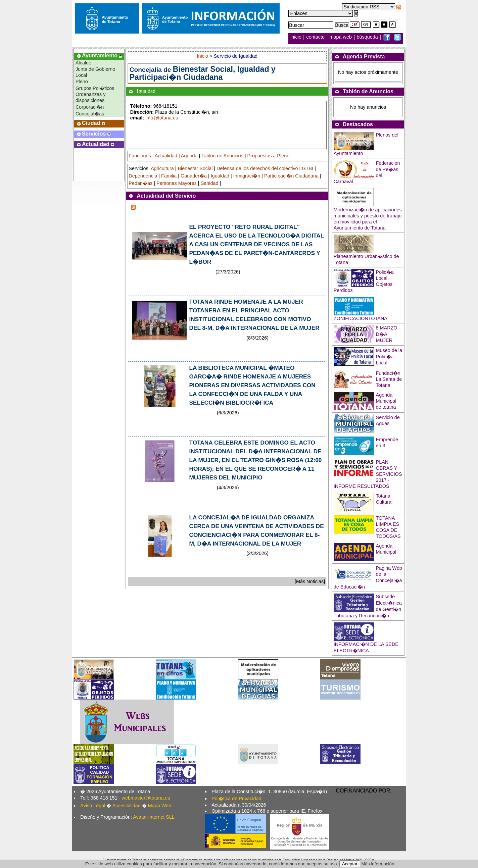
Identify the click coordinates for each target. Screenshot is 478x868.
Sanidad (210, 183)
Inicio (203, 56)
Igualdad (220, 176)
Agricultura (162, 168)
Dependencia (143, 176)
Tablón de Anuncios (222, 156)
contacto (316, 37)
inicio (297, 37)
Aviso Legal (93, 806)
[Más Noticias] (310, 581)
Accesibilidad (127, 806)
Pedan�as (140, 183)
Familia (169, 176)
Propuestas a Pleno (269, 156)
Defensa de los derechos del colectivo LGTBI (265, 168)
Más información (378, 864)
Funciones (140, 156)
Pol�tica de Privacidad (236, 799)
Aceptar (350, 864)
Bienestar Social (195, 168)
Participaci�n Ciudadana (291, 176)
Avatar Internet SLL (154, 817)
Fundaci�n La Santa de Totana (389, 379)
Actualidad (166, 156)
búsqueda (368, 37)
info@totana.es (162, 118)
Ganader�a (194, 176)
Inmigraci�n (247, 176)
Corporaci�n (90, 107)
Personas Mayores (177, 183)
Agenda (189, 156)
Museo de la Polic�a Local (389, 356)
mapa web (341, 37)
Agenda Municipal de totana (386, 401)
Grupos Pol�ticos (95, 88)
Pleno (82, 82)
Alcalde (83, 63)
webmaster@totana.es (146, 798)
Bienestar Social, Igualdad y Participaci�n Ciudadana (203, 73)
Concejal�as (90, 114)
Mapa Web (160, 806)
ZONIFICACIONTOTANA (361, 318)
